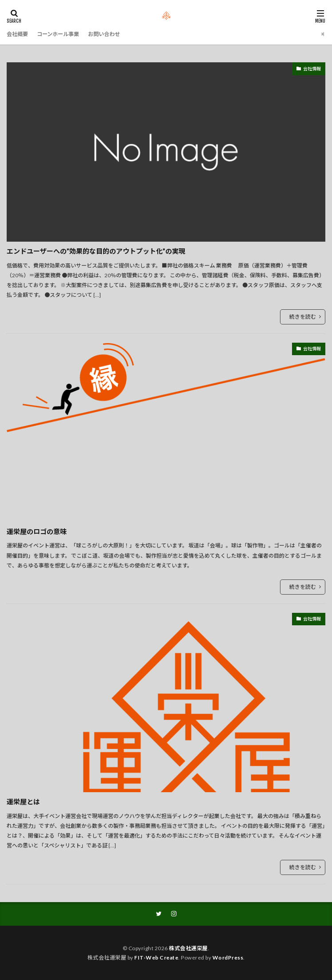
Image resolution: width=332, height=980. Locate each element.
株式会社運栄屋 (188, 948)
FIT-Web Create (156, 958)
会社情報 (312, 69)
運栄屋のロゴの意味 (37, 531)
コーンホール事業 (58, 34)
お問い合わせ (104, 34)
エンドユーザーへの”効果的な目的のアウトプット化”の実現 (96, 251)
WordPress (228, 958)
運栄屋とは (23, 802)
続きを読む (303, 317)
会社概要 (17, 34)
